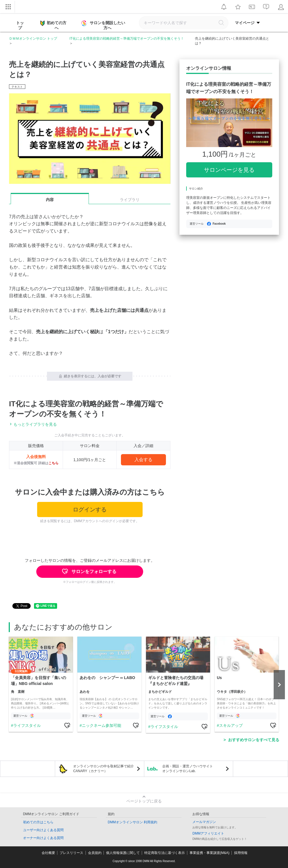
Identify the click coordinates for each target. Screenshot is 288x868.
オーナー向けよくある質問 (43, 838)
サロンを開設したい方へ (104, 25)
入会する (143, 460)
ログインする (90, 509)
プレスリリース (71, 853)
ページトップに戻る (144, 801)
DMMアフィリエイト (208, 833)
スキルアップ (231, 725)
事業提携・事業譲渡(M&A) (210, 853)
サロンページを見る (229, 170)
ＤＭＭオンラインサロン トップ (33, 39)
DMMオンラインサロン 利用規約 (132, 822)
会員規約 (95, 853)
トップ (20, 25)
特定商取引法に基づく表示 (165, 853)
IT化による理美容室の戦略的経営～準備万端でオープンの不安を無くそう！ (127, 39)
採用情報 (241, 853)
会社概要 (48, 853)
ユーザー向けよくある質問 (43, 830)
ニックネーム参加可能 (102, 725)
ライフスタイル (27, 725)
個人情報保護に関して (123, 853)
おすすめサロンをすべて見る (254, 740)
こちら (53, 463)
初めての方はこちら (38, 822)
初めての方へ (53, 25)
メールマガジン (204, 822)
